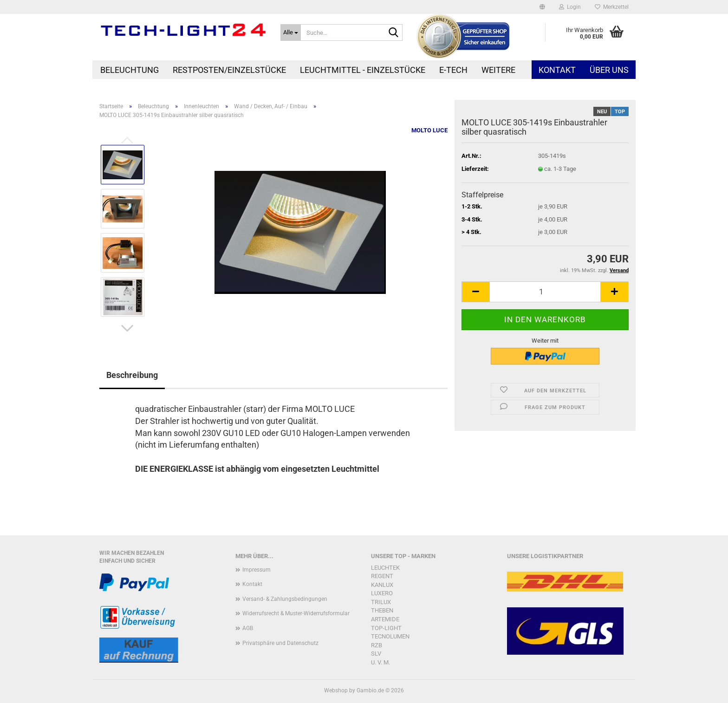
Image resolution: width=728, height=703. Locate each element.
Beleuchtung (130, 70)
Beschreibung (132, 375)
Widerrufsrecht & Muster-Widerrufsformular (296, 613)
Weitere (498, 70)
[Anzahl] (545, 292)
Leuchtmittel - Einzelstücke (363, 70)
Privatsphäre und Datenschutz (280, 643)
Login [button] (570, 7)
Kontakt (557, 70)
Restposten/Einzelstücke (229, 70)
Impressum (257, 570)
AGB (248, 628)
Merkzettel (612, 7)
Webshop (336, 690)
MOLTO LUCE (429, 130)
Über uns (609, 70)
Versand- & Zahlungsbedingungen (285, 599)
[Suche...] (291, 33)
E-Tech (453, 70)
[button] (542, 7)
